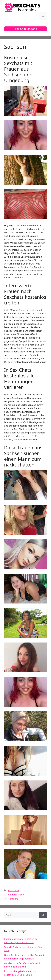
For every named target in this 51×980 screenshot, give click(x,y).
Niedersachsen (16, 895)
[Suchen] (43, 915)
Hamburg (13, 899)
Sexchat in (13, 890)
